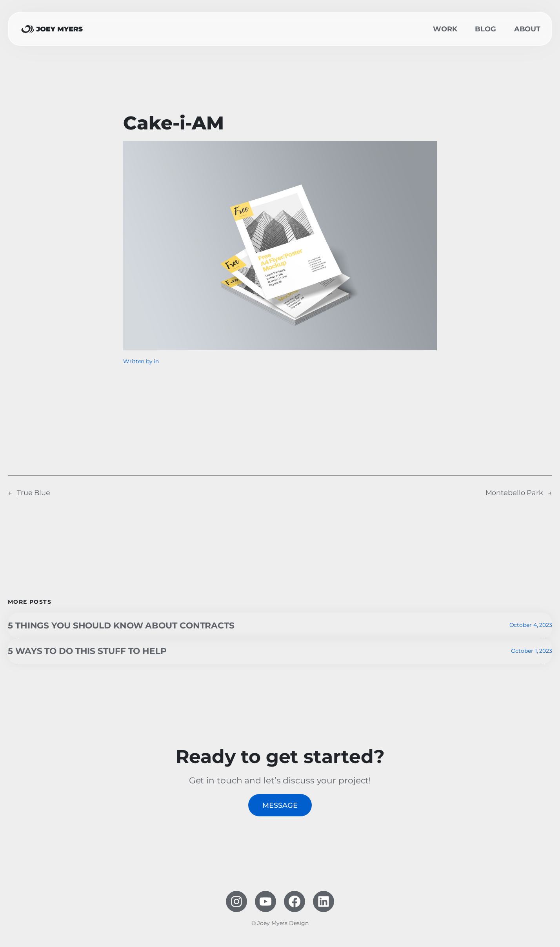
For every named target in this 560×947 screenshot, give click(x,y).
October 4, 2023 (531, 625)
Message (280, 805)
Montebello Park (515, 493)
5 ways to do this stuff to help (87, 651)
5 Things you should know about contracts (121, 625)
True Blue (34, 493)
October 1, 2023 (532, 651)
